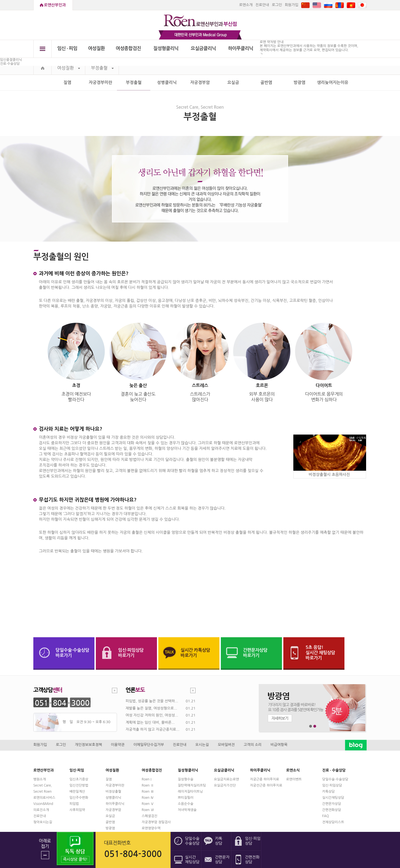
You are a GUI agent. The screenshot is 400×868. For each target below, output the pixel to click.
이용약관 (118, 745)
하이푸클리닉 (241, 49)
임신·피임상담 (332, 785)
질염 (67, 82)
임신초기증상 (79, 779)
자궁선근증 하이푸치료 (266, 785)
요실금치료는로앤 (226, 779)
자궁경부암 (200, 82)
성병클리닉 (167, 82)
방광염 (299, 82)
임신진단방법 (79, 785)
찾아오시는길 (43, 822)
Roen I (147, 779)
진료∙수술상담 (10, 64)
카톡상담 (328, 792)
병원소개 (40, 779)
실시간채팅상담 (333, 798)
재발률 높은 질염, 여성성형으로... (151, 708)
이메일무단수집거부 (149, 745)
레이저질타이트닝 (190, 792)
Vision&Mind (43, 804)
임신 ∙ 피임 (67, 49)
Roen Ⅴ (148, 804)
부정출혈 (102, 68)
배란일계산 (77, 792)
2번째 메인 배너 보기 (315, 726)
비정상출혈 (113, 792)
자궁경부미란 (101, 82)
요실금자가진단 (225, 785)
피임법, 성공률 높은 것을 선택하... (152, 701)
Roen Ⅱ (148, 785)
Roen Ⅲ (148, 792)
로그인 (277, 5)
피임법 (74, 804)
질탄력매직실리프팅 (192, 785)
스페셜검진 (149, 816)
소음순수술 (186, 804)
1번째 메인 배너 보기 (311, 726)
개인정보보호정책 (89, 745)
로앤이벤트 (294, 779)
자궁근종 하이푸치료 (265, 779)
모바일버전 (226, 745)
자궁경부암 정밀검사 (156, 822)
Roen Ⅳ (148, 798)
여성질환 (97, 49)
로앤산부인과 (55, 5)
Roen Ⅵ (148, 810)
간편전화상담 (332, 810)
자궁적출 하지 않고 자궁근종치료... (152, 729)
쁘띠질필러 (186, 798)
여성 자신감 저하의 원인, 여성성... (152, 715)
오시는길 (202, 745)
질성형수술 (186, 779)
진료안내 (262, 5)
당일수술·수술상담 (335, 779)
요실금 (233, 82)
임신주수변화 (79, 798)
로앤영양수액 (151, 828)
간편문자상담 (332, 804)
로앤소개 (246, 5)
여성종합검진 (128, 49)
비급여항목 (279, 745)
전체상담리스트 (333, 822)
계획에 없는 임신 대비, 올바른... (150, 722)
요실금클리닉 (203, 49)
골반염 (266, 82)
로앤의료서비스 (44, 798)
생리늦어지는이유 (333, 82)
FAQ (326, 816)
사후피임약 (77, 810)
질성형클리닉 (166, 49)
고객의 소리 (253, 745)
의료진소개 (41, 810)
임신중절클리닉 (11, 60)
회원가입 (292, 5)
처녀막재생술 (187, 810)
